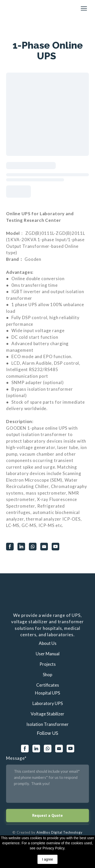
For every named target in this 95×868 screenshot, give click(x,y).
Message (16, 758)
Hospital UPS (48, 693)
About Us (48, 643)
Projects (48, 664)
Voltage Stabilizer (48, 714)
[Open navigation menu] (84, 8)
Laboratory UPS (48, 703)
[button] (10, 547)
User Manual (48, 654)
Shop (48, 675)
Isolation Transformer (48, 724)
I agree (48, 859)
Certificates (48, 685)
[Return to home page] (18, 9)
